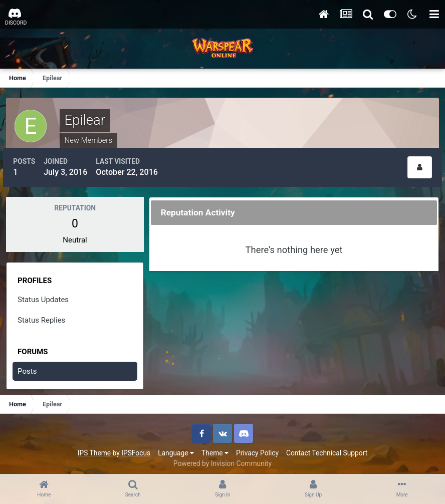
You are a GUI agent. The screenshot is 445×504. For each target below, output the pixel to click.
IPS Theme (94, 448)
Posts (29, 367)
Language (176, 448)
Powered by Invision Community (223, 459)
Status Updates (45, 295)
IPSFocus (136, 448)
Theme (215, 448)
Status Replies (43, 316)
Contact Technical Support (327, 448)
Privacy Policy (257, 448)
